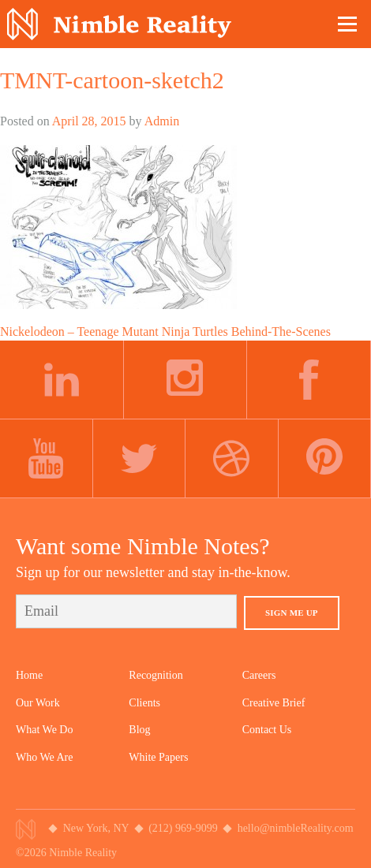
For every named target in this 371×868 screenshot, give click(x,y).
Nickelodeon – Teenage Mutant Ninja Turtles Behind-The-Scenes (165, 332)
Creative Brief (274, 703)
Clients (144, 703)
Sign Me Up (292, 613)
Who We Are (44, 757)
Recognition (156, 675)
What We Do (44, 730)
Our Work (38, 703)
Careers (259, 675)
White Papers (158, 757)
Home (29, 675)
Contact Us (267, 730)
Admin (162, 121)
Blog (139, 730)
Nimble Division (119, 24)
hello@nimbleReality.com (296, 828)
